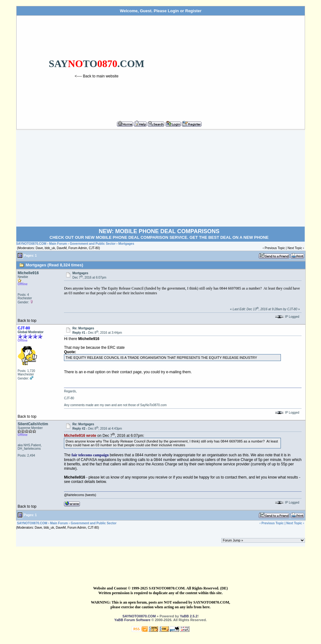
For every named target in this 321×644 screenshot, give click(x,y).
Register (193, 11)
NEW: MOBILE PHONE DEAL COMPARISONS (159, 231)
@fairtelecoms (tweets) (80, 495)
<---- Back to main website (97, 76)
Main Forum (58, 244)
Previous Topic (275, 248)
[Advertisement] (240, 65)
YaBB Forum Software (132, 620)
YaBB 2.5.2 (189, 616)
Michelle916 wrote (80, 436)
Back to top (27, 321)
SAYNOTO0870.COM (31, 244)
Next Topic (295, 248)
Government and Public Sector (92, 244)
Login (173, 11)
